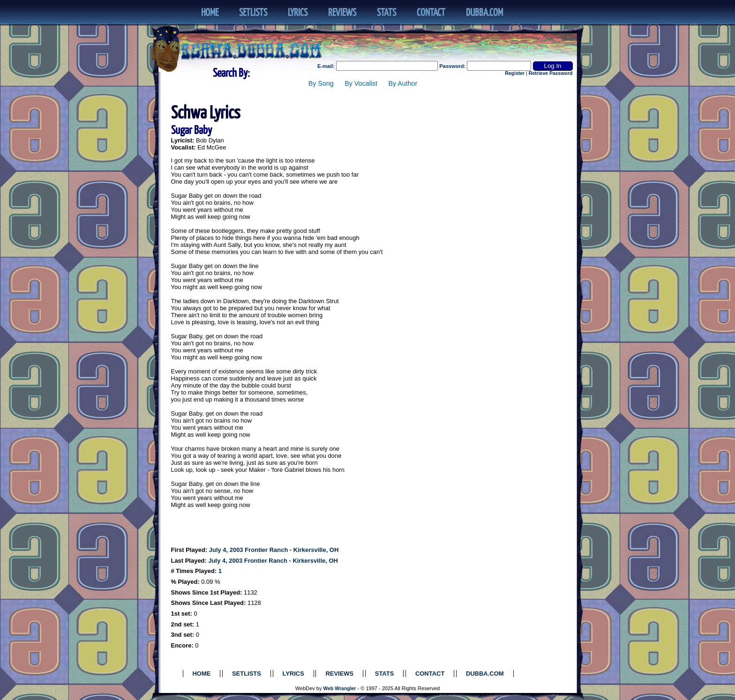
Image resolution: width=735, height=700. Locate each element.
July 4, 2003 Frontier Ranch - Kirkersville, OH (274, 550)
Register (515, 73)
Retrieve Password (551, 73)
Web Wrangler (340, 689)
